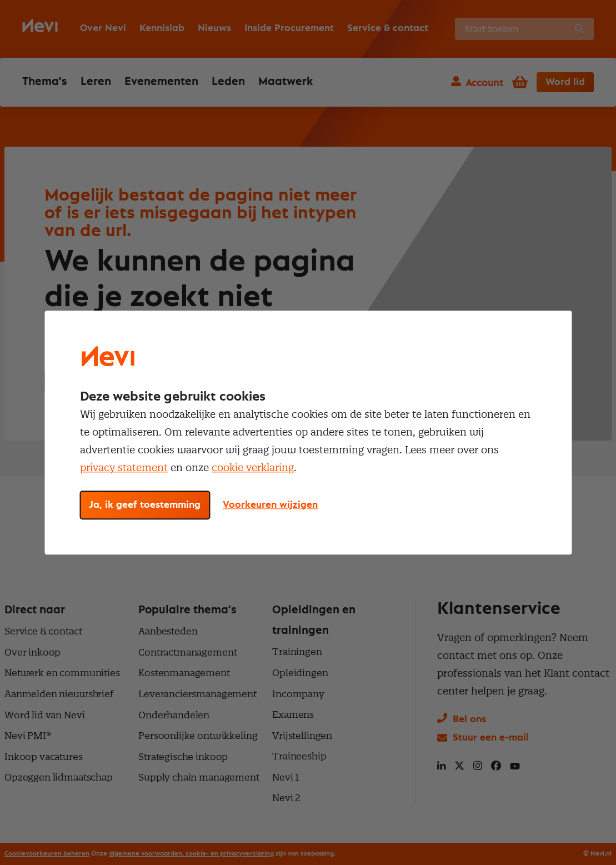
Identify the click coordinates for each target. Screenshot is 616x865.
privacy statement (124, 467)
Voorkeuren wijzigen (270, 505)
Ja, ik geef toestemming (145, 505)
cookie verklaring (253, 467)
